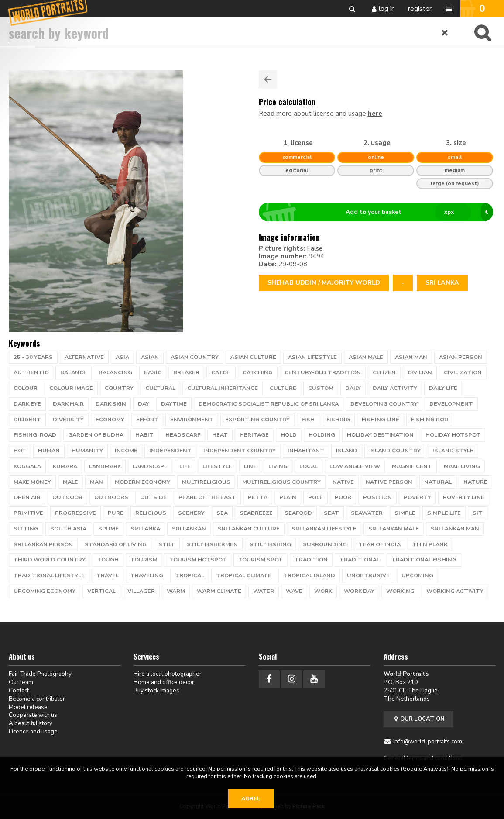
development (451, 404)
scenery (191, 513)
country (119, 388)
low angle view (355, 466)
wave (294, 591)
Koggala (27, 466)
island (347, 451)
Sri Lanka (442, 283)
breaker (186, 372)
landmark (105, 466)
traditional (360, 560)
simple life (444, 513)
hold (289, 435)
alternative (84, 357)
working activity (455, 591)
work (323, 591)
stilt (167, 544)
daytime (174, 404)
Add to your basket (379, 212)
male (70, 482)
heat (220, 435)
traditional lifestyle (49, 575)
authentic (31, 372)
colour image (71, 388)
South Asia (68, 529)
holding (322, 435)
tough (108, 560)
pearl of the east (207, 497)
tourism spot (261, 560)
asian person (461, 357)
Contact (19, 690)
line (250, 466)
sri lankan (189, 529)
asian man (411, 357)
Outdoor (67, 497)
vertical (101, 591)
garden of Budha (96, 435)
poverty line (464, 497)
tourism (144, 560)
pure (116, 513)
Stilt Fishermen (212, 544)
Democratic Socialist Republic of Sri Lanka (269, 404)
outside (153, 497)
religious (151, 513)
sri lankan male (394, 529)
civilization (463, 372)
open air (27, 497)
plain (288, 497)
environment (192, 420)
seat (331, 513)
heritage (254, 435)
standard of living (116, 544)
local (309, 466)
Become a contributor (37, 699)
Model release (28, 707)
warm (176, 591)
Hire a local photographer (168, 674)
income (126, 451)
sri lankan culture (249, 529)
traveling (147, 575)
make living (462, 466)
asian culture (253, 357)
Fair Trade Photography (40, 674)
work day (359, 591)
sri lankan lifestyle (324, 529)
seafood (298, 513)
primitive (28, 513)
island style (453, 451)
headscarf (183, 435)
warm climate (219, 591)
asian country (195, 357)
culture (283, 388)
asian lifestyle (312, 357)
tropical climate (244, 575)
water (264, 591)
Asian (150, 357)
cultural (160, 388)
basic (153, 372)
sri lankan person (43, 544)
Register (420, 9)
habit (144, 435)
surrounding (325, 544)
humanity (87, 451)
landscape (150, 466)
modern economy (142, 482)
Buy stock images (156, 690)
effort (147, 420)
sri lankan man (455, 529)
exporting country (257, 420)
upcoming (417, 575)
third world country (50, 560)
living (278, 466)
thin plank (430, 544)
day (144, 404)
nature (475, 482)
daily (353, 388)
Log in (387, 9)
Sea (222, 513)
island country (395, 451)
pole (315, 497)
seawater (367, 513)
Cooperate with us (33, 715)
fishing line (381, 420)
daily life (443, 388)
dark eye (27, 404)
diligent (27, 420)
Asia (122, 357)
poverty (417, 497)
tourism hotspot (198, 560)
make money (32, 482)
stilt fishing (270, 544)
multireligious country (281, 482)
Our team (21, 682)
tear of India (380, 544)
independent (170, 451)
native (343, 482)
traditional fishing (424, 560)
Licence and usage (33, 731)
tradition (311, 560)
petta (258, 497)
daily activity (395, 388)
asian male (366, 357)
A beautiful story (31, 723)
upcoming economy (45, 591)
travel (108, 575)
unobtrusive (368, 575)
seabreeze (256, 513)
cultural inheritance (223, 388)
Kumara (65, 466)
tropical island (309, 575)
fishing (338, 420)
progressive (75, 513)
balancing (115, 372)
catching (258, 372)
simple (405, 513)
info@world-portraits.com (428, 742)
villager (141, 591)
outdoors (111, 497)
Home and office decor (164, 682)
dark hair (68, 404)
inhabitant (306, 451)
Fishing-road (35, 435)
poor (343, 497)
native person (389, 482)
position (377, 497)
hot (20, 451)
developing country (384, 404)
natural (438, 482)
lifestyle (217, 466)
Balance (74, 372)
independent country (240, 451)
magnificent (412, 466)
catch (221, 372)
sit (478, 513)
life (185, 466)
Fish (308, 420)
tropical (190, 575)
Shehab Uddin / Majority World (324, 283)
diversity (68, 420)
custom (321, 388)
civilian (420, 372)
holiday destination (380, 435)
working (400, 591)
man (96, 482)
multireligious (206, 482)
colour (26, 388)
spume (108, 529)
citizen (384, 372)
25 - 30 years (33, 357)
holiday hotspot (453, 435)
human (49, 451)
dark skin (111, 404)
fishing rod (430, 420)
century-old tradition (323, 372)
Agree (251, 798)
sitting (26, 529)
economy (110, 420)
